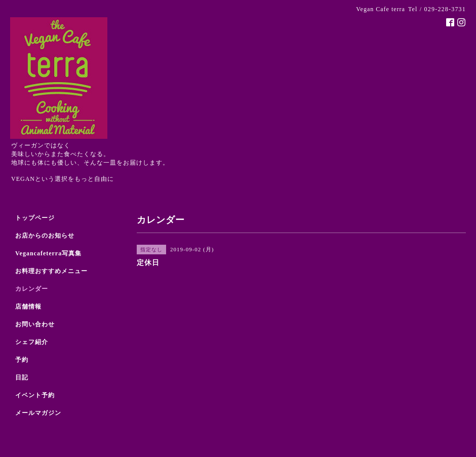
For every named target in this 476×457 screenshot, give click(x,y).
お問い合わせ (35, 324)
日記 (22, 377)
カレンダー (32, 289)
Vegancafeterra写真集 (48, 253)
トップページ (35, 218)
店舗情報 (28, 307)
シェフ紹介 (32, 342)
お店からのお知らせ (45, 236)
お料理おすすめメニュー (51, 271)
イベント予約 (35, 395)
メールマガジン (38, 413)
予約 (22, 360)
